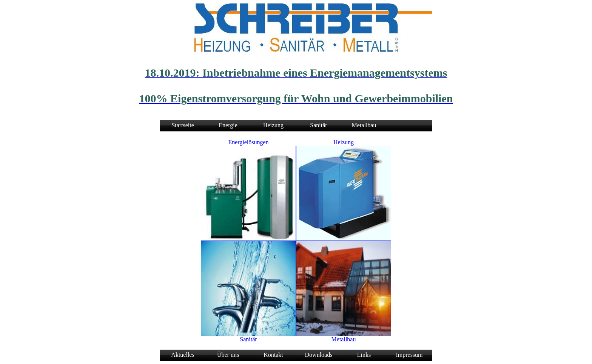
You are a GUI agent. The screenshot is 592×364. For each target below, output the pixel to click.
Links (364, 355)
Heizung (273, 125)
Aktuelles (183, 355)
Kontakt (273, 355)
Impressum (409, 355)
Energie (228, 125)
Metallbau (364, 125)
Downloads (319, 355)
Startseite (183, 125)
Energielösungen (248, 142)
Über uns (228, 355)
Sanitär (318, 125)
